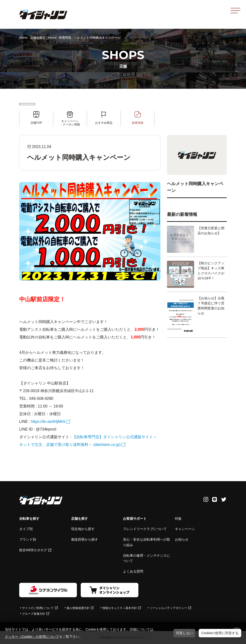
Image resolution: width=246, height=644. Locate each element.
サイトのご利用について (38, 608)
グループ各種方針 (34, 614)
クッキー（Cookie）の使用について (32, 637)
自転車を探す (29, 519)
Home (23, 38)
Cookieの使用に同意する (220, 633)
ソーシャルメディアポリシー (168, 608)
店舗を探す (38, 38)
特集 (178, 519)
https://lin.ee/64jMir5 (48, 422)
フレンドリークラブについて (145, 529)
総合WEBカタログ (33, 550)
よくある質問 (133, 571)
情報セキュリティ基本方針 (120, 608)
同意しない (184, 633)
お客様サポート (135, 519)
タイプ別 (26, 529)
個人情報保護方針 (78, 608)
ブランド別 (28, 539)
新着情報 (65, 38)
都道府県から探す (85, 539)
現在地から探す (83, 529)
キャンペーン (185, 529)
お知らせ (182, 539)
